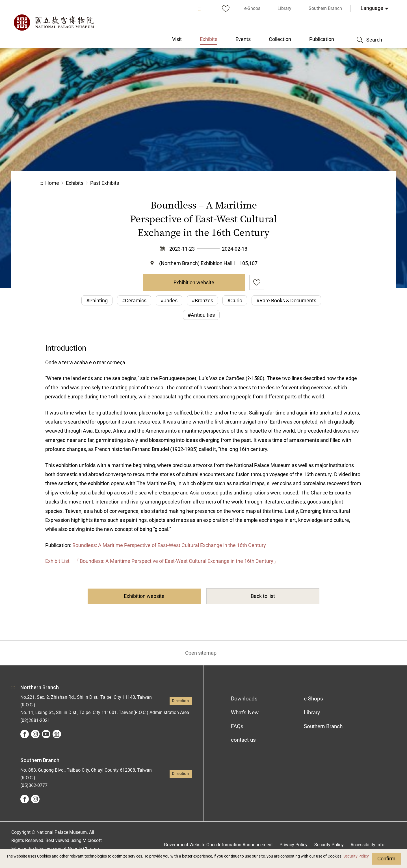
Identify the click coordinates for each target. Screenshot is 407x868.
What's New (245, 712)
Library (312, 712)
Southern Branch (323, 726)
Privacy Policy (294, 845)
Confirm (386, 859)
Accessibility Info (367, 845)
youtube (46, 734)
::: (200, 9)
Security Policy (356, 856)
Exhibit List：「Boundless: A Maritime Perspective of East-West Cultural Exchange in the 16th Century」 (162, 561)
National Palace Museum (54, 23)
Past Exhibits (105, 183)
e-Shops (313, 699)
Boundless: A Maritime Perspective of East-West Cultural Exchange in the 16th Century (169, 545)
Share (306, 183)
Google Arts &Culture (57, 734)
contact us (243, 740)
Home (52, 183)
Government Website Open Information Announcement (218, 845)
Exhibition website (194, 282)
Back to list (263, 596)
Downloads (244, 699)
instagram (35, 734)
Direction (180, 701)
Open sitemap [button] (201, 653)
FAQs (237, 726)
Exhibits (75, 183)
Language (372, 8)
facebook (25, 734)
